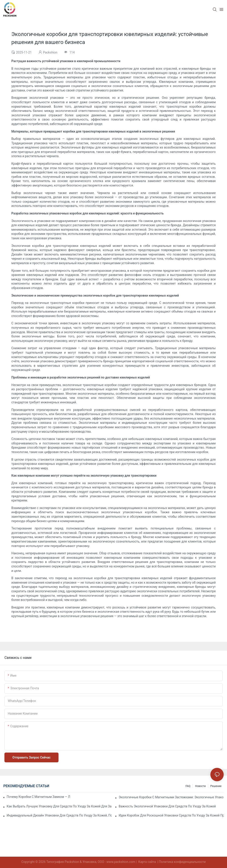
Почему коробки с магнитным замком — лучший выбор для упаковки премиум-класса (38, 797)
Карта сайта (147, 862)
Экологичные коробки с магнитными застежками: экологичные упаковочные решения (171, 797)
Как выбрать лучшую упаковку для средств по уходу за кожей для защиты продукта (59, 806)
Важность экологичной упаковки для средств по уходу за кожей (167, 806)
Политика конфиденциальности (182, 862)
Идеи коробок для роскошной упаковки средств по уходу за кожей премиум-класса (171, 815)
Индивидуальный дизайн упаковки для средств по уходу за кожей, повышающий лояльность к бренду (59, 815)
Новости (200, 786)
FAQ (188, 786)
